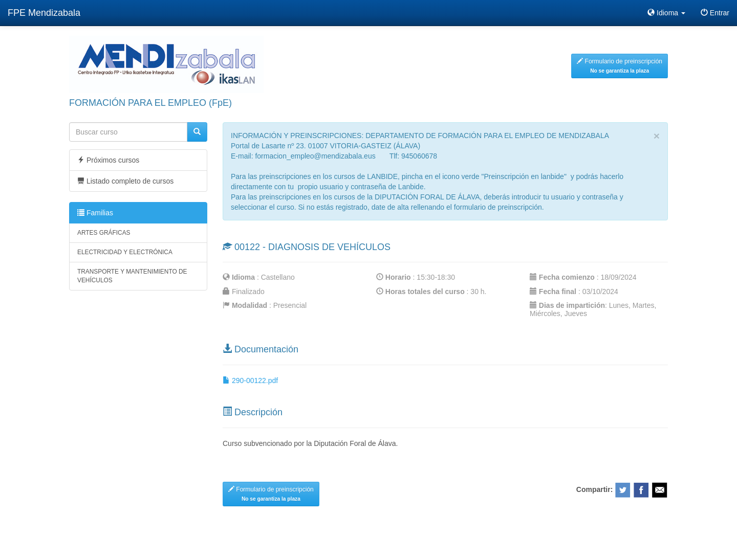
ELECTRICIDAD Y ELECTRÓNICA (125, 252)
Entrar (715, 13)
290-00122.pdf (250, 380)
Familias (95, 213)
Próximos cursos (108, 160)
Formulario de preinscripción (620, 66)
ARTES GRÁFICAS (104, 233)
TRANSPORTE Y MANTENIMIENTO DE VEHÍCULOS (132, 276)
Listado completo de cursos (125, 181)
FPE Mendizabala (44, 13)
